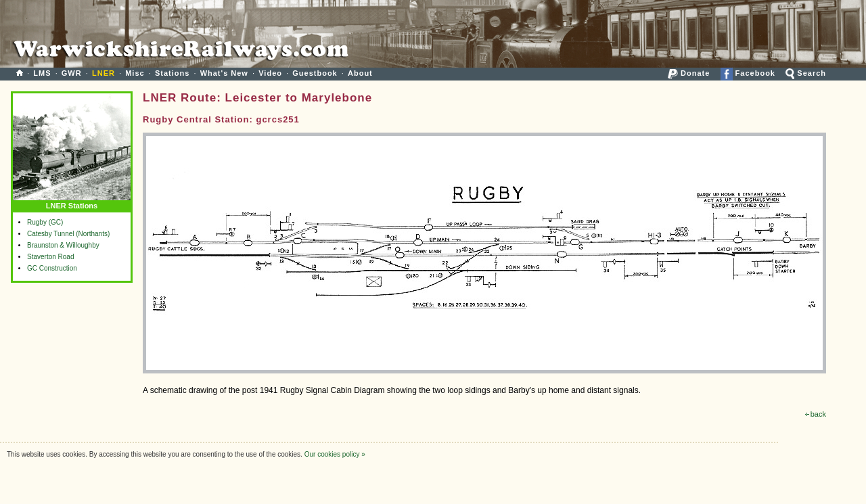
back (816, 414)
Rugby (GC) (45, 222)
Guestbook (315, 73)
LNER (104, 73)
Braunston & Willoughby (63, 245)
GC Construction (52, 268)
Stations (172, 73)
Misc (135, 73)
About (360, 73)
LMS (42, 73)
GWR (72, 73)
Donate (689, 73)
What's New (224, 73)
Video (270, 73)
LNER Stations (72, 203)
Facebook (748, 73)
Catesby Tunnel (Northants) (68, 234)
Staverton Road (51, 257)
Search (806, 73)
